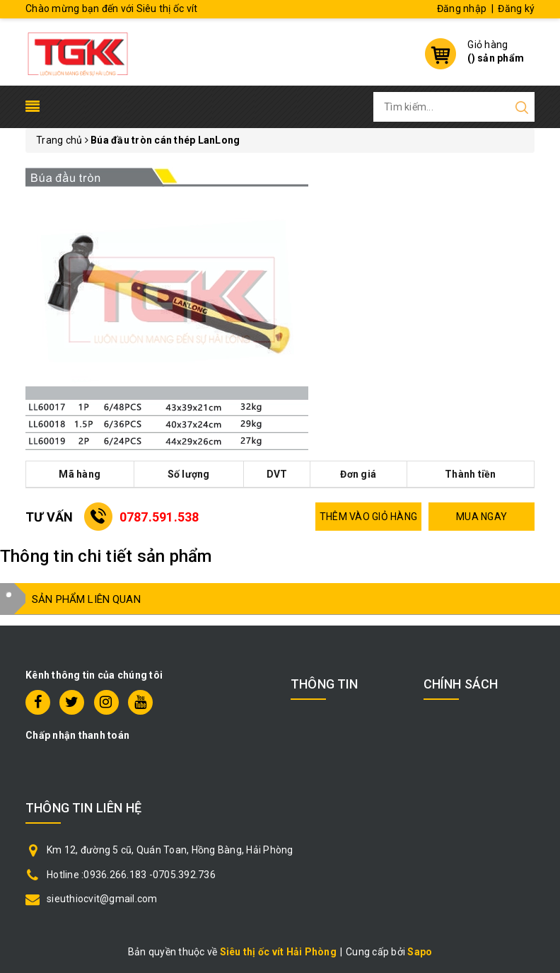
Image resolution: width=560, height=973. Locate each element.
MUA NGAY (482, 517)
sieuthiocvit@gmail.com (102, 899)
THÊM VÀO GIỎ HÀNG (368, 517)
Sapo (420, 952)
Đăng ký (516, 8)
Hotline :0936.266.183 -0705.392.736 (131, 875)
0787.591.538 (159, 517)
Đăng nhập (462, 8)
